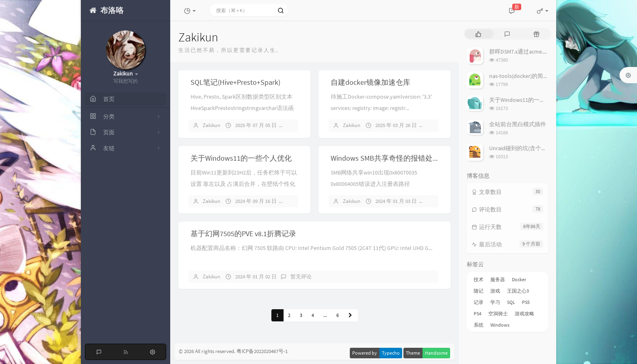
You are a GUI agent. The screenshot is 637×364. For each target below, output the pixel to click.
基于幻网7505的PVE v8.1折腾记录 (243, 234)
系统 (479, 325)
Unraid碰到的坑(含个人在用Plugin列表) (538, 148)
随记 (479, 291)
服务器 (498, 279)
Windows (500, 325)
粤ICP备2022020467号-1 (262, 351)
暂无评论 (301, 277)
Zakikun (211, 125)
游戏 (495, 291)
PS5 (526, 302)
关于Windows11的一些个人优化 (241, 158)
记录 (479, 302)
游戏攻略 (524, 313)
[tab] (478, 34)
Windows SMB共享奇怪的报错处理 (385, 158)
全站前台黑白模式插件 (518, 124)
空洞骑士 (498, 313)
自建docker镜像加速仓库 (370, 82)
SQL (511, 302)
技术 (479, 279)
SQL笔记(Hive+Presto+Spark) (235, 82)
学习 (495, 302)
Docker (519, 279)
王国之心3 (518, 291)
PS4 (478, 313)
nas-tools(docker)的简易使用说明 (530, 76)
